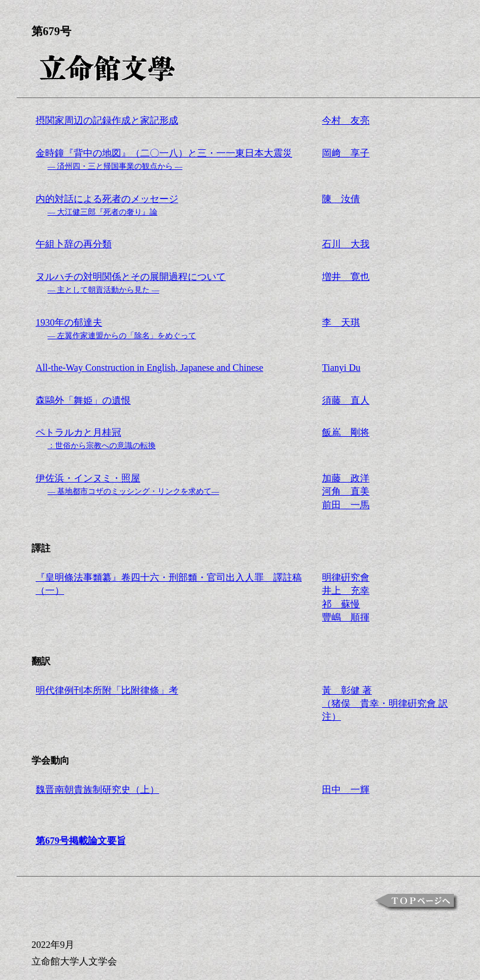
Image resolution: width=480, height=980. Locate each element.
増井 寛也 (346, 277)
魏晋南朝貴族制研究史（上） (97, 790)
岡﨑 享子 (346, 153)
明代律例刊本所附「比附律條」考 (107, 690)
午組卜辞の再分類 (74, 244)
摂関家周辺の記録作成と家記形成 (107, 120)
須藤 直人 (346, 400)
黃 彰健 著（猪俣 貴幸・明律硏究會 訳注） (385, 704)
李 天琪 (341, 322)
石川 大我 (346, 244)
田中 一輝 (346, 790)
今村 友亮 (346, 120)
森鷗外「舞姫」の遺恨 (83, 400)
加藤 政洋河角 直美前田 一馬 (346, 491)
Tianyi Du (341, 368)
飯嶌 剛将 (346, 432)
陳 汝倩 (341, 199)
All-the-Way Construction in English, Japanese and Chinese (149, 368)
